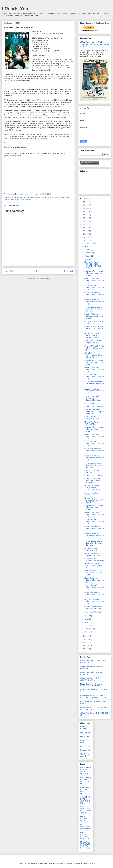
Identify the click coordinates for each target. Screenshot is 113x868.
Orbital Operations (84, 728)
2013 (85, 636)
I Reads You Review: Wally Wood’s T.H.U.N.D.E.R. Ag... (93, 488)
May (87, 619)
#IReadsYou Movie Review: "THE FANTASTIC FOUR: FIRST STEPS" (95, 44)
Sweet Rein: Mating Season (92, 471)
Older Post (68, 271)
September (89, 253)
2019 (85, 224)
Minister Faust (85, 746)
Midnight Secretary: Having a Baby (92, 549)
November (89, 246)
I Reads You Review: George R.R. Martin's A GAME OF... (94, 500)
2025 (85, 205)
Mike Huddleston (13, 200)
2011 (85, 642)
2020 (85, 221)
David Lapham (54, 197)
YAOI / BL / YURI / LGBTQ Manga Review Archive (86, 810)
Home (39, 271)
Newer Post (9, 271)
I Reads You (15, 9)
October (88, 250)
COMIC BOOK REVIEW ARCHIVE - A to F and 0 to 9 (86, 771)
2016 (85, 234)
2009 (85, 649)
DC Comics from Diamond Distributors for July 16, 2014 (94, 429)
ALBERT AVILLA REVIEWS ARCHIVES (85, 835)
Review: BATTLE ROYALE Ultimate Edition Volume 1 (94, 348)
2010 (85, 646)
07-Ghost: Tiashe (91, 403)
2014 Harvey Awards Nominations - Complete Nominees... (94, 412)
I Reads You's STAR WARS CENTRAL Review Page (85, 845)
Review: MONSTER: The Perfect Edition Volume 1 (94, 328)
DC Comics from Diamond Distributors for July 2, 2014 (94, 573)
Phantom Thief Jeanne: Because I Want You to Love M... (94, 316)
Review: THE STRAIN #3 (94, 406)
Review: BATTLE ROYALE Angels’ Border (94, 342)
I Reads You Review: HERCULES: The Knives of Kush (92, 336)
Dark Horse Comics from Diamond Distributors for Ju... (94, 295)
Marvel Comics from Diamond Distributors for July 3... (94, 280)
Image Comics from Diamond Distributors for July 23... (94, 391)
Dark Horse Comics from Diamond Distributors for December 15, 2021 (93, 697)
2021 (85, 218)
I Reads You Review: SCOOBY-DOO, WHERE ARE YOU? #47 (93, 265)
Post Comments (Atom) (43, 279)
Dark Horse (45, 197)
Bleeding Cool (85, 733)
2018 (85, 228)
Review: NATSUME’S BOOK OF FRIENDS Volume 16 (93, 481)
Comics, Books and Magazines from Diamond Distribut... (93, 398)
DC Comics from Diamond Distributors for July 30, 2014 (94, 273)
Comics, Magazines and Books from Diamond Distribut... (93, 309)
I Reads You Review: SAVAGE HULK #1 (92, 554)
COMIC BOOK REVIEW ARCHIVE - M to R (86, 790)
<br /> (11, 175)
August (88, 256)
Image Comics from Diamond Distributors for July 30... (94, 302)
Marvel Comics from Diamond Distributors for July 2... (94, 369)
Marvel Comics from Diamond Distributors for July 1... (94, 436)
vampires (29, 200)
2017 (85, 231)
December (89, 243)
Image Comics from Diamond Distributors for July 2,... (94, 602)
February (88, 629)
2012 (85, 639)
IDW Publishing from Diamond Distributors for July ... (94, 287)
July (86, 259)
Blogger (92, 863)
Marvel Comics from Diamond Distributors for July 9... (94, 514)
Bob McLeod (85, 737)
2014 (85, 240)
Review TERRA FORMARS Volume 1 (93, 418)
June (87, 616)
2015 (85, 237)
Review (22, 200)
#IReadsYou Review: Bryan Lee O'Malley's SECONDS (93, 355)
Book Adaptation (15, 197)
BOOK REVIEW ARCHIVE (84, 819)
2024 (85, 208)
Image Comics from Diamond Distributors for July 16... (94, 458)
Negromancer (85, 750)
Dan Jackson (36, 197)
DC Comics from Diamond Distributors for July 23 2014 (94, 362)
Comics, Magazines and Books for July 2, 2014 (93, 608)
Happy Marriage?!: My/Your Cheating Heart (94, 560)
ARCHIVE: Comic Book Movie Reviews (86, 826)
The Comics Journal (85, 755)
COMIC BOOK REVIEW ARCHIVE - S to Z (86, 800)
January (88, 632)
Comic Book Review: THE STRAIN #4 (94, 322)
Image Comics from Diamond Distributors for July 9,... (94, 536)
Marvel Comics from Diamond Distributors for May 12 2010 (91, 685)
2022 (85, 215)
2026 (85, 202)
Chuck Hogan (26, 197)
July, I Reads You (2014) (93, 612)
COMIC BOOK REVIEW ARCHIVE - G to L (86, 780)
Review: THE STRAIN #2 (94, 475)
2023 (85, 212)
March (87, 626)
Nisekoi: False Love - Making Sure (92, 494)
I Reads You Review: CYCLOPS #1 (92, 423)
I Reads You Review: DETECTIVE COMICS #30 (93, 566)
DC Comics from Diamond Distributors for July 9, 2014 (94, 507)
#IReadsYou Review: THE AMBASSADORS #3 (90, 679)
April (87, 622)
